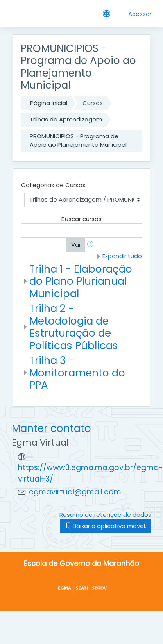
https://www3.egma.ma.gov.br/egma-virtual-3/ (90, 473)
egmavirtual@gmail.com (75, 492)
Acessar (140, 14)
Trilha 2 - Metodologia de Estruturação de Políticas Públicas (74, 327)
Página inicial (49, 103)
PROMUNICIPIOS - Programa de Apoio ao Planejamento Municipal (78, 141)
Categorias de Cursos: (54, 185)
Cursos (93, 103)
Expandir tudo (122, 256)
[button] (92, 245)
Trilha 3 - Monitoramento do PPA (77, 373)
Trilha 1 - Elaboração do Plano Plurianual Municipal (81, 281)
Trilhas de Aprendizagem (66, 119)
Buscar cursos (81, 219)
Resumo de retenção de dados (105, 515)
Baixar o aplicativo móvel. (106, 526)
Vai (76, 245)
